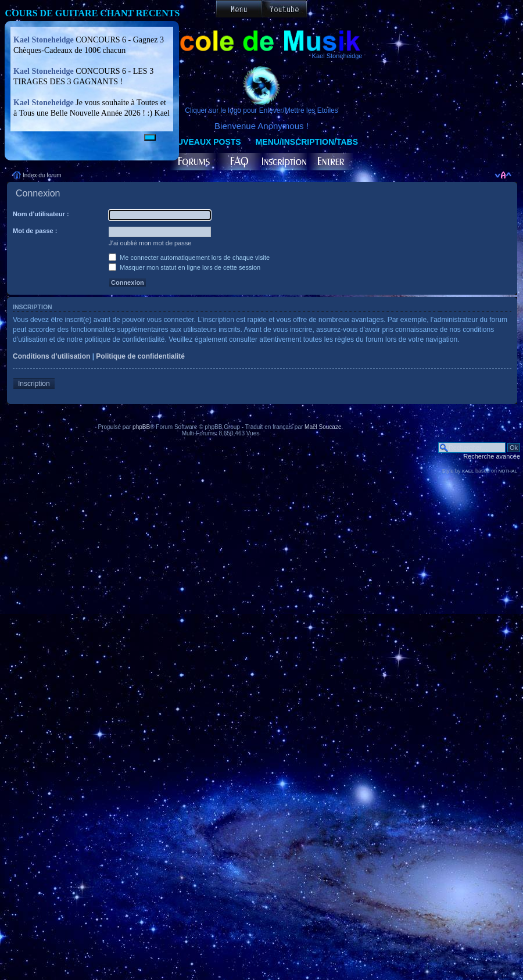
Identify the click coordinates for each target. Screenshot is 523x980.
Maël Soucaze (323, 427)
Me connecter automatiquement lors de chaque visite (189, 257)
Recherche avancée (492, 456)
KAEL (468, 471)
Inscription (34, 384)
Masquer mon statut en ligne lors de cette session (185, 267)
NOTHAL (508, 471)
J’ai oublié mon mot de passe (150, 243)
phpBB (141, 427)
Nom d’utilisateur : (41, 214)
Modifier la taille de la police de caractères (503, 175)
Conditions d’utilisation (51, 356)
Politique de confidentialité (140, 356)
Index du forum (42, 175)
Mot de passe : (35, 231)
